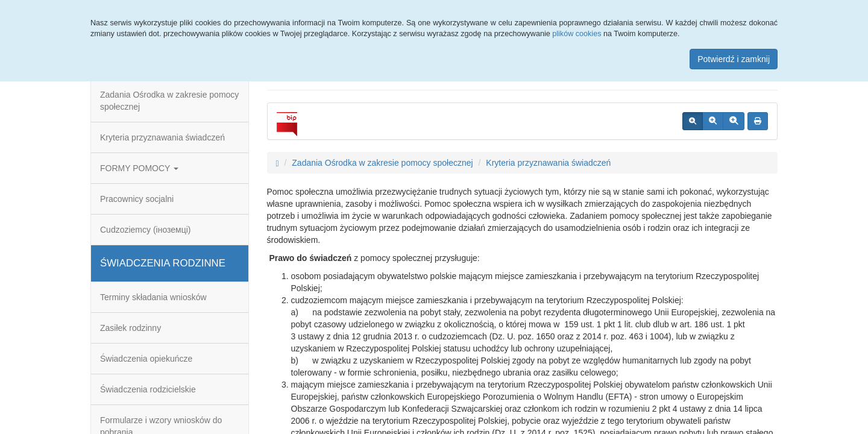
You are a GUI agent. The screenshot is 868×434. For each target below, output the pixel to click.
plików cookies (577, 34)
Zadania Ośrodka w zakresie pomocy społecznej (169, 101)
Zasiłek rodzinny (131, 328)
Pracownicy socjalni (137, 199)
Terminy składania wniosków (153, 297)
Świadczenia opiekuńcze (146, 359)
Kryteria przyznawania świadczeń (162, 137)
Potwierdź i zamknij (734, 59)
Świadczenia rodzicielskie (148, 389)
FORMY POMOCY (139, 168)
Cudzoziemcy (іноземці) (146, 230)
